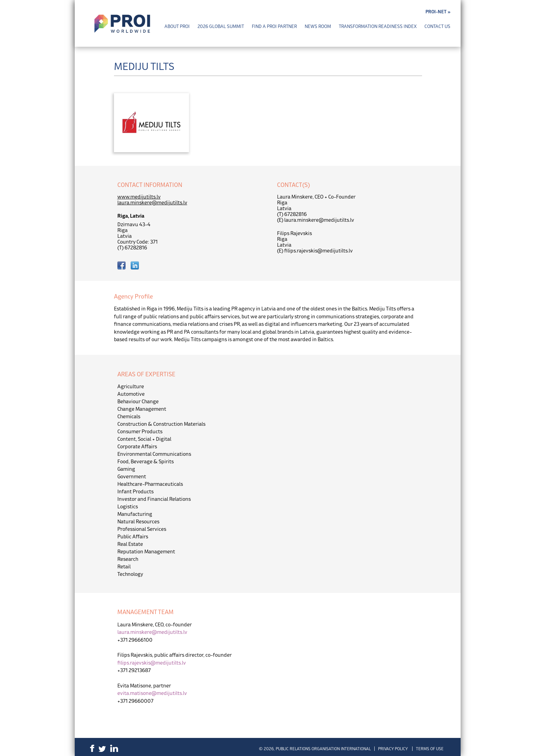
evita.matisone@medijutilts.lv (152, 693)
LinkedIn (114, 748)
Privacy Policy (393, 749)
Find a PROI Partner (274, 26)
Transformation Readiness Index (378, 26)
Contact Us (437, 26)
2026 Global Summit (221, 26)
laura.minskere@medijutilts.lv (152, 202)
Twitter (102, 749)
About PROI (177, 26)
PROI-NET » (438, 12)
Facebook (92, 748)
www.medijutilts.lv (139, 197)
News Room (318, 26)
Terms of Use (430, 749)
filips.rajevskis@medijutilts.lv (152, 663)
